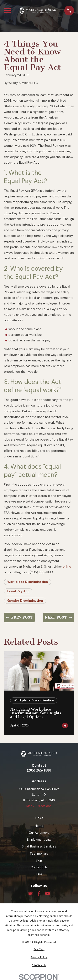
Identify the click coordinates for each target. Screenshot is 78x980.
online (67, 567)
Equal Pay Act (18, 591)
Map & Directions (39, 806)
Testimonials (39, 854)
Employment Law (39, 840)
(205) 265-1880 (39, 770)
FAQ (39, 874)
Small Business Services (39, 846)
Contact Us (39, 867)
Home (39, 826)
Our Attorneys (39, 833)
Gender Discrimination (25, 601)
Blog (39, 860)
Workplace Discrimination (28, 582)
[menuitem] (39, 949)
